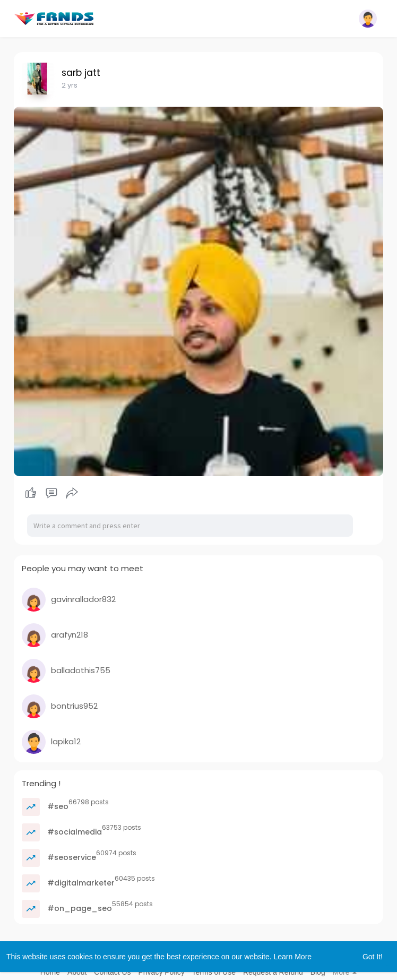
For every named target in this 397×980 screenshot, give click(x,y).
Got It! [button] (373, 957)
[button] (368, 19)
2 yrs (70, 85)
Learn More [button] (293, 957)
